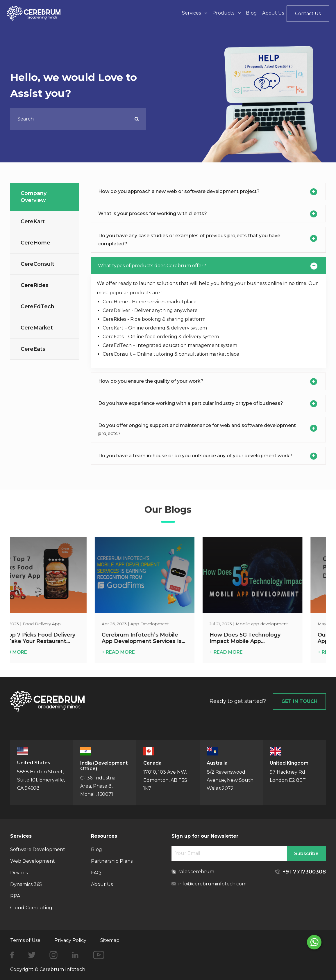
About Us (273, 13)
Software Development (38, 849)
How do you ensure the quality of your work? (151, 381)
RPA (15, 896)
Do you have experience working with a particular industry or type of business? (191, 403)
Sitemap (110, 940)
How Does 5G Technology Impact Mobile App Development (264, 638)
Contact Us (308, 14)
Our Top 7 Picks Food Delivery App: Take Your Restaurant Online (53, 638)
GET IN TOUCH (299, 701)
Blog (251, 13)
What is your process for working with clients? (153, 213)
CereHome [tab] (35, 243)
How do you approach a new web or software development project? (179, 191)
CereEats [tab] (33, 349)
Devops (19, 873)
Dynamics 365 (26, 884)
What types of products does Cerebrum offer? (152, 266)
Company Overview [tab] (34, 197)
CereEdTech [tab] (37, 306)
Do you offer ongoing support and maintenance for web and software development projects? (197, 429)
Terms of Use (25, 940)
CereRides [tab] (35, 285)
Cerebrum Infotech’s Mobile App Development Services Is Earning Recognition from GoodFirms (160, 638)
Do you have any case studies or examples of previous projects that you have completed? (189, 240)
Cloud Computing (31, 908)
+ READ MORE (29, 652)
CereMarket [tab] (37, 328)
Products (227, 13)
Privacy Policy (70, 940)
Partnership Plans (112, 861)
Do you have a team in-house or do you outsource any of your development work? (195, 456)
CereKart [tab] (33, 221)
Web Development (33, 861)
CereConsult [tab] (37, 264)
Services (195, 13)
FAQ (96, 873)
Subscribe (306, 854)
